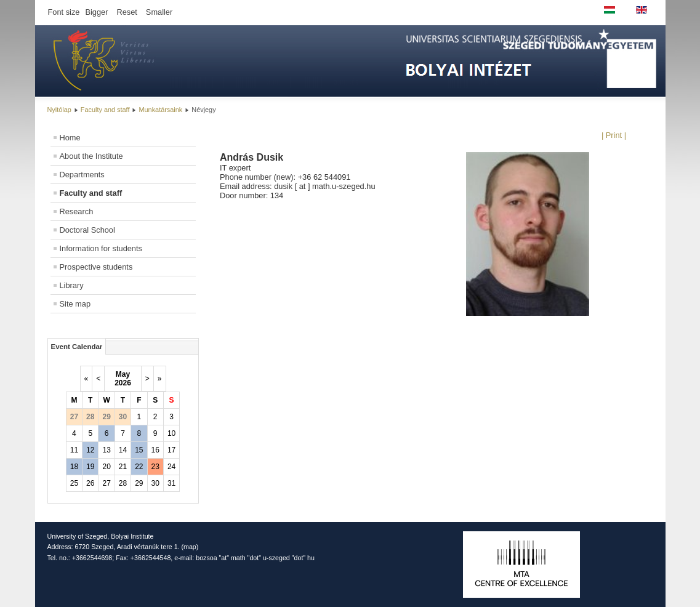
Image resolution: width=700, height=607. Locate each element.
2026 (123, 383)
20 (106, 467)
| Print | (614, 135)
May (123, 374)
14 (123, 450)
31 (171, 483)
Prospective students (96, 267)
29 (139, 483)
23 (155, 467)
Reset (127, 12)
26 (90, 483)
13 (106, 450)
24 (171, 467)
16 (155, 450)
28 (123, 483)
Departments (82, 175)
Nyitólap (59, 110)
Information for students (101, 248)
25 (74, 483)
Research (77, 211)
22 (139, 467)
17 (171, 450)
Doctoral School (87, 230)
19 (90, 467)
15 (139, 450)
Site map (75, 304)
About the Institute (91, 156)
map (190, 547)
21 (123, 467)
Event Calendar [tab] (77, 347)
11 (74, 450)
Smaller (159, 12)
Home (70, 138)
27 (106, 483)
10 (171, 433)
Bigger (96, 12)
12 (90, 450)
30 (155, 483)
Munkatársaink (161, 110)
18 (74, 467)
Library (72, 285)
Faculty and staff (105, 110)
